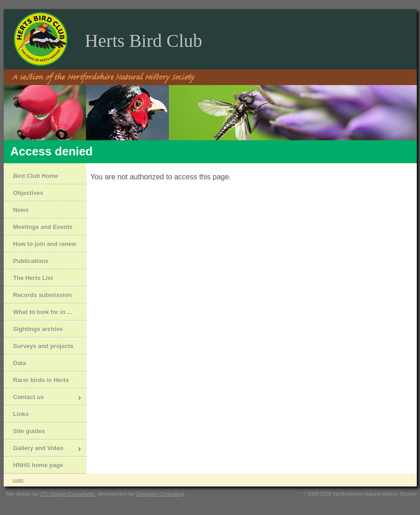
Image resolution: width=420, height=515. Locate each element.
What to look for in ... (43, 312)
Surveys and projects (44, 346)
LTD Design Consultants (67, 494)
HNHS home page (38, 465)
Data (20, 363)
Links (21, 414)
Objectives (28, 193)
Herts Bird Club (144, 41)
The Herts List (33, 278)
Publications (31, 261)
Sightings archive (38, 329)
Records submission (43, 295)
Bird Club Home (36, 176)
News (21, 210)
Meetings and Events (43, 227)
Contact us (43, 398)
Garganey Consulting (160, 494)
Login (18, 480)
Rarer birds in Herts (41, 380)
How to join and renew (45, 244)
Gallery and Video (43, 449)
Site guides (29, 431)
